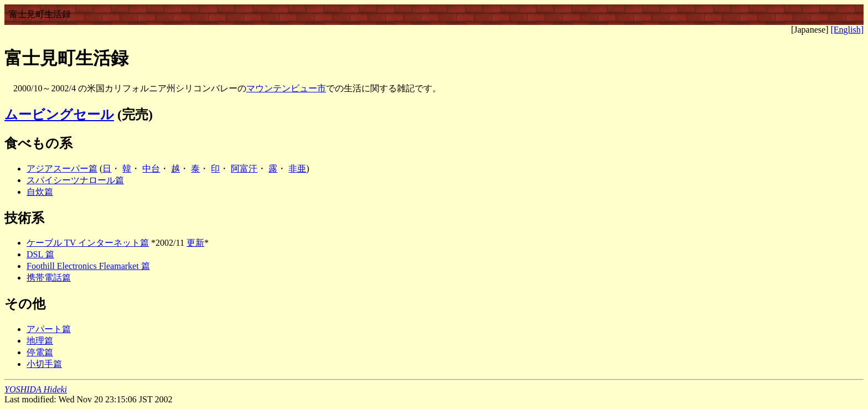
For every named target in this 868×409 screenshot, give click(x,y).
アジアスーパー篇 (62, 169)
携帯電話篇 (49, 278)
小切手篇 (44, 364)
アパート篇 (49, 329)
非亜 (297, 169)
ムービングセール (59, 115)
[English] (847, 30)
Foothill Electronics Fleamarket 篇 (88, 266)
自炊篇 (40, 192)
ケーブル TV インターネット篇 (88, 243)
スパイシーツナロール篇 (75, 180)
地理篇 (40, 341)
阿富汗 (244, 169)
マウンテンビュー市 (286, 88)
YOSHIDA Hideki (36, 389)
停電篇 (40, 352)
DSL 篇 (40, 254)
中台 (151, 169)
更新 (195, 243)
